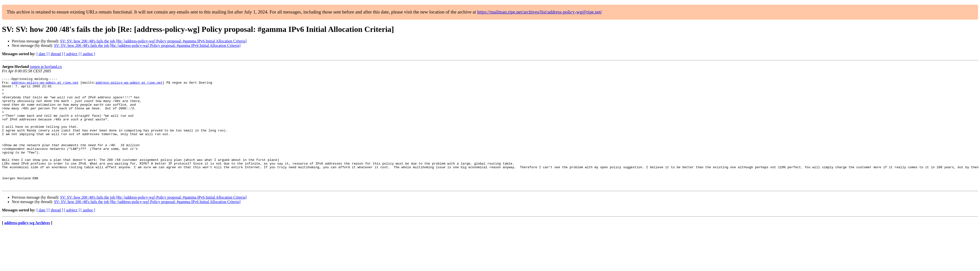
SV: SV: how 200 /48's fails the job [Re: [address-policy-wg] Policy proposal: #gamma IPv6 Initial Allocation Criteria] (153, 41)
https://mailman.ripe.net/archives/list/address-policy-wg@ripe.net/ (540, 12)
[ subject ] (72, 54)
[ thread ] (56, 54)
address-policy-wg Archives (27, 245)
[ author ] (88, 54)
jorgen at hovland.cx (46, 67)
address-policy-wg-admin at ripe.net (45, 84)
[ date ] (42, 54)
